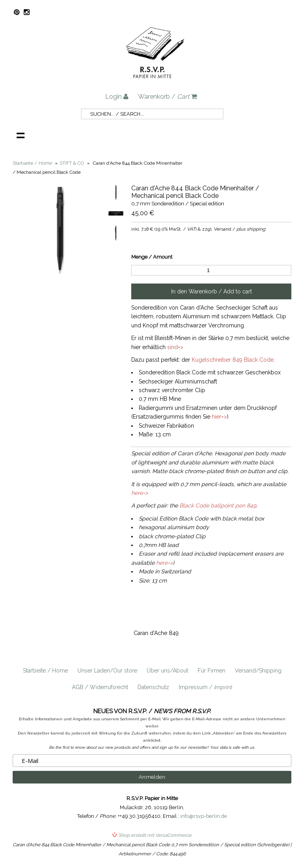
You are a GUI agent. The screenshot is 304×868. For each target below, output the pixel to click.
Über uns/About (167, 671)
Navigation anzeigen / (21, 135)
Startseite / (32, 163)
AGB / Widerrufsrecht (100, 687)
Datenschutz (153, 687)
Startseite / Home (45, 671)
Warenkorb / (167, 97)
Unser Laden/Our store (107, 671)
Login (117, 97)
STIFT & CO (72, 163)
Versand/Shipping (258, 671)
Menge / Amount (152, 257)
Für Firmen (211, 671)
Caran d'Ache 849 (156, 633)
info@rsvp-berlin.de (204, 816)
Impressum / (205, 687)
